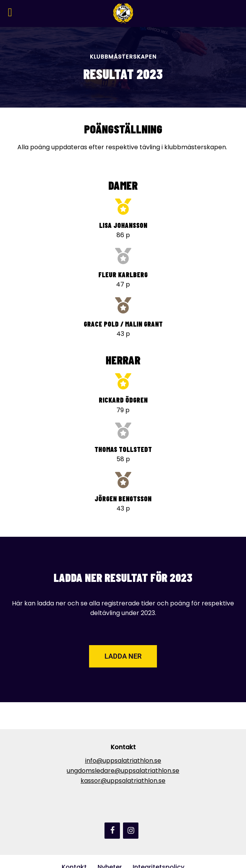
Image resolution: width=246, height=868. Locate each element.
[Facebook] (112, 831)
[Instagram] (131, 831)
